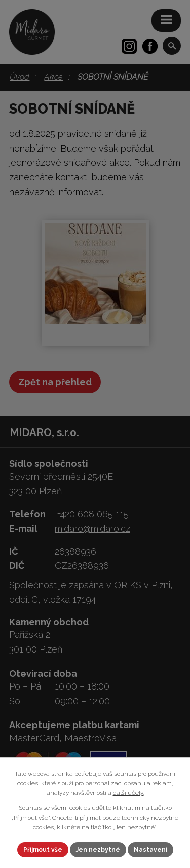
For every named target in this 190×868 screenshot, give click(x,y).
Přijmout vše (43, 850)
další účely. (128, 793)
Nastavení (150, 850)
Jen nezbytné (98, 850)
